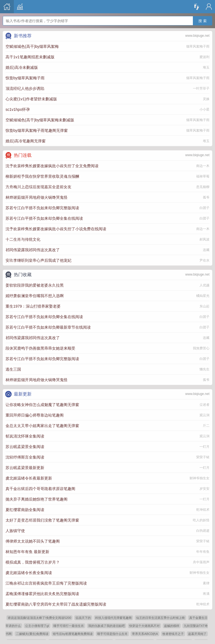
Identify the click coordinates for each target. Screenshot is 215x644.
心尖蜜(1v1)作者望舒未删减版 (31, 99)
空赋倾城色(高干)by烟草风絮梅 (32, 46)
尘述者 (204, 405)
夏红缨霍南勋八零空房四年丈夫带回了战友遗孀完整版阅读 (56, 604)
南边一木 (203, 166)
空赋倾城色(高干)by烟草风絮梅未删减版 (40, 120)
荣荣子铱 (203, 457)
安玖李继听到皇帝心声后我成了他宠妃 (38, 260)
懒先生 (204, 369)
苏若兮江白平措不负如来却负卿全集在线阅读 (44, 218)
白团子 (204, 208)
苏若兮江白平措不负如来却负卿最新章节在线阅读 (48, 327)
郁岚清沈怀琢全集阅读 (25, 436)
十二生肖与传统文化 (23, 239)
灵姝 (206, 99)
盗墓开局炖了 (197, 634)
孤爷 (206, 197)
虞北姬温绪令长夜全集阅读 (29, 573)
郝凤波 (204, 239)
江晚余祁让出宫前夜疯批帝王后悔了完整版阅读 (46, 583)
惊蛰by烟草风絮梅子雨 (25, 78)
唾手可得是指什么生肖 (112, 634)
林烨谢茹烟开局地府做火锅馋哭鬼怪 (37, 197)
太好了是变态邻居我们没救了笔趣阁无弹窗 (42, 520)
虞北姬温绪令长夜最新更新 (29, 478)
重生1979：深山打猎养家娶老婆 (33, 306)
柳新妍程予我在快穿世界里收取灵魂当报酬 (42, 176)
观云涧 (204, 415)
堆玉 (206, 67)
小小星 (204, 109)
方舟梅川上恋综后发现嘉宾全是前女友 (38, 187)
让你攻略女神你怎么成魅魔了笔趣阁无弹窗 (42, 405)
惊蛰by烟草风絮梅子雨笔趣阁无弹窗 (37, 130)
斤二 (206, 426)
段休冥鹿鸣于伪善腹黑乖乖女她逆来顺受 (40, 348)
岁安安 (204, 489)
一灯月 (204, 447)
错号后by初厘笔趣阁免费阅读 (73, 634)
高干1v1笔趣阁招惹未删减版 (30, 57)
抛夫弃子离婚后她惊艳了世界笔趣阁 (37, 499)
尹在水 (204, 260)
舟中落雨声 (201, 562)
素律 (206, 583)
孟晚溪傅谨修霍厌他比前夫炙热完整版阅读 (42, 594)
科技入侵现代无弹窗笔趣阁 (113, 618)
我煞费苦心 (201, 348)
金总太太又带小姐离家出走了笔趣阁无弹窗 (42, 426)
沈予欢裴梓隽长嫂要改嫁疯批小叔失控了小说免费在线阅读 (56, 229)
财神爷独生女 (200, 478)
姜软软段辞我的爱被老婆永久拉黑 (35, 285)
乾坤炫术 (203, 510)
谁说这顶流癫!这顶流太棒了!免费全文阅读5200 (39, 618)
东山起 (204, 306)
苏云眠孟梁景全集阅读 (25, 447)
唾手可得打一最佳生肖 (69, 626)
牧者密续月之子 (173, 634)
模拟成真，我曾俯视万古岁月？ (33, 562)
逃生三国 (13, 369)
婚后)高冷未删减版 (22, 67)
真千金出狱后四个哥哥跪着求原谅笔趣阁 (40, 489)
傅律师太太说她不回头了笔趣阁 (33, 541)
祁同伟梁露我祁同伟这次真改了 (33, 250)
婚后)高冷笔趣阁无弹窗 (26, 141)
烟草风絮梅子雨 (198, 46)
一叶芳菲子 (201, 88)
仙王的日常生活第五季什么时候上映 (160, 618)
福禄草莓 (203, 176)
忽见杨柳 (203, 187)
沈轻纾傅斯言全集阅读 (25, 457)
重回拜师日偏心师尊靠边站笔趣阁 (35, 415)
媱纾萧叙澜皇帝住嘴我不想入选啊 (35, 296)
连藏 (206, 250)
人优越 (204, 285)
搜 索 (203, 18)
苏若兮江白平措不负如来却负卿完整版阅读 (42, 208)
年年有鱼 (203, 552)
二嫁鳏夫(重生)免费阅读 (32, 634)
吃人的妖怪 (201, 520)
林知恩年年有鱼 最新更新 (27, 552)
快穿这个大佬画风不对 (144, 626)
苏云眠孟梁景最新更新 (25, 468)
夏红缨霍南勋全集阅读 (25, 510)
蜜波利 (204, 57)
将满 (206, 594)
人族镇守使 (15, 531)
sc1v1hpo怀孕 (18, 109)
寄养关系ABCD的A (145, 634)
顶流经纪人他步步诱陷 (25, 88)
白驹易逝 (203, 531)
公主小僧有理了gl (37, 626)
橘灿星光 (203, 296)
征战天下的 (83, 618)
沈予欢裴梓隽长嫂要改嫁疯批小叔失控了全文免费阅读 (52, 166)
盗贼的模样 (172, 626)
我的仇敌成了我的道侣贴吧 (107, 626)
